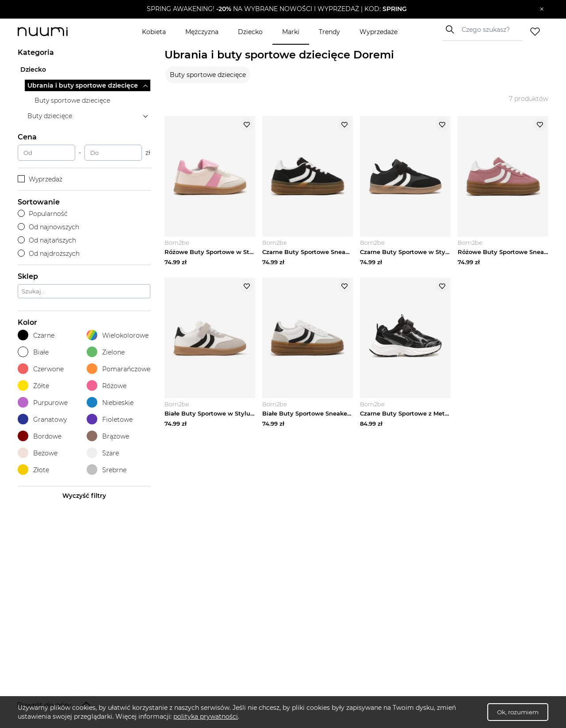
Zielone (106, 352)
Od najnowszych (48, 227)
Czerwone (41, 369)
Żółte (33, 386)
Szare (103, 453)
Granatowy (42, 419)
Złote (33, 470)
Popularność (43, 214)
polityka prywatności (206, 716)
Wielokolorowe (118, 335)
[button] (277, 9)
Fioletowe (110, 419)
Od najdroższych (49, 254)
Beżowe (38, 453)
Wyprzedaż (40, 179)
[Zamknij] (542, 9)
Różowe (107, 386)
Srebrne (107, 470)
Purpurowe (43, 403)
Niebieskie (110, 403)
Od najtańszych (47, 240)
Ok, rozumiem (518, 712)
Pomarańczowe (119, 369)
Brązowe (108, 436)
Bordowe (40, 436)
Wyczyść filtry (84, 496)
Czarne (36, 335)
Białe (33, 352)
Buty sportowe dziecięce (208, 75)
